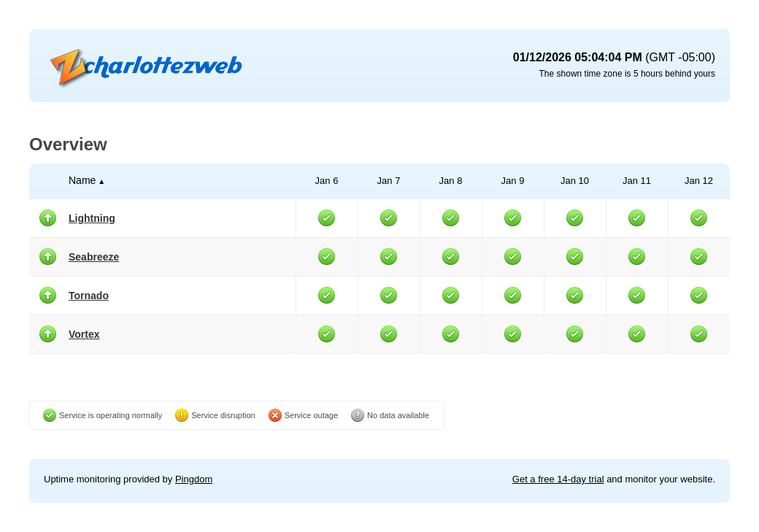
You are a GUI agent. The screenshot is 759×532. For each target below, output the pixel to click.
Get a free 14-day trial (558, 479)
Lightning (92, 218)
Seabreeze (94, 257)
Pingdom (194, 479)
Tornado (89, 296)
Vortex (84, 334)
